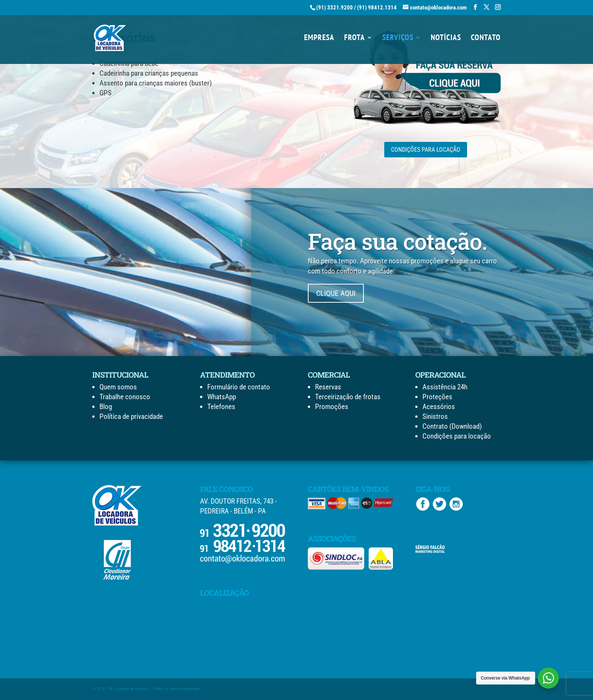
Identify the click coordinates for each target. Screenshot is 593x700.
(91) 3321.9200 (335, 8)
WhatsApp (222, 397)
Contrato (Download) (452, 426)
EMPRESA (319, 39)
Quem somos (118, 387)
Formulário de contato (239, 387)
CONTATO (486, 39)
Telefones (221, 407)
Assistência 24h (445, 387)
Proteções (437, 397)
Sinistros (435, 416)
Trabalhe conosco (125, 397)
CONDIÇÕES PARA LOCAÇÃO (426, 150)
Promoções (332, 407)
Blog (106, 407)
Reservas (328, 387)
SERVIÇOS (398, 39)
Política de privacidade (131, 416)
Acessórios (439, 407)
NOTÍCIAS (446, 39)
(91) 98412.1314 (377, 8)
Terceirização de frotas (348, 397)
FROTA (355, 39)
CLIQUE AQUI (336, 293)
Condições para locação (457, 436)
